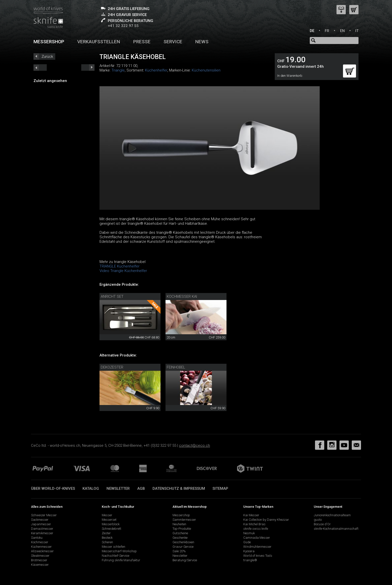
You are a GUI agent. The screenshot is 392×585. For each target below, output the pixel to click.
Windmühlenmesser (257, 547)
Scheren (107, 542)
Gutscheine (180, 533)
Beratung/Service (185, 560)
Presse (142, 42)
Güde (247, 542)
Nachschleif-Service (115, 556)
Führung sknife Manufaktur (121, 560)
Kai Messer (251, 515)
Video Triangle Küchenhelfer (123, 271)
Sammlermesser (184, 520)
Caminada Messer (257, 538)
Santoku (37, 538)
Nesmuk (249, 533)
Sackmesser (40, 520)
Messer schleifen (113, 547)
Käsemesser (40, 565)
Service (173, 42)
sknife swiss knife (256, 529)
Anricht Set (112, 296)
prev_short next (88, 67)
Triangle (118, 70)
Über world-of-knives (53, 488)
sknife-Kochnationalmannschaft (336, 529)
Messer (107, 515)
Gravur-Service (183, 547)
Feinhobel (176, 367)
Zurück (47, 56)
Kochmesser (40, 542)
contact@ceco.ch (194, 445)
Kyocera (249, 551)
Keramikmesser (42, 533)
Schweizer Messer (44, 515)
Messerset (109, 520)
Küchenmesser (41, 547)
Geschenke (180, 538)
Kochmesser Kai (182, 296)
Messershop (49, 42)
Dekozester (112, 367)
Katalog (91, 488)
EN (342, 31)
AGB (141, 488)
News (202, 42)
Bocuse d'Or (322, 524)
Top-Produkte (182, 529)
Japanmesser (41, 524)
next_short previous (40, 67)
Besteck (107, 538)
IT (357, 31)
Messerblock (111, 524)
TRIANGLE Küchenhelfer (119, 266)
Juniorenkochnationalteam (332, 515)
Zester (106, 533)
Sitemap (220, 488)
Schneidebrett (111, 529)
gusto (318, 520)
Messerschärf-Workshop (119, 551)
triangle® (250, 560)
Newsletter (118, 488)
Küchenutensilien (206, 70)
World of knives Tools (258, 556)
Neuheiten (179, 524)
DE (312, 31)
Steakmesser (40, 556)
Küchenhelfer (156, 70)
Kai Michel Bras (254, 524)
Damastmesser (42, 529)
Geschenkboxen (183, 542)
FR (327, 31)
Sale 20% (179, 551)
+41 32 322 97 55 (123, 26)
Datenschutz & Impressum (179, 488)
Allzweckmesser (42, 551)
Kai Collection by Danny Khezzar (266, 520)
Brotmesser (39, 560)
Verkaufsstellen (99, 42)
